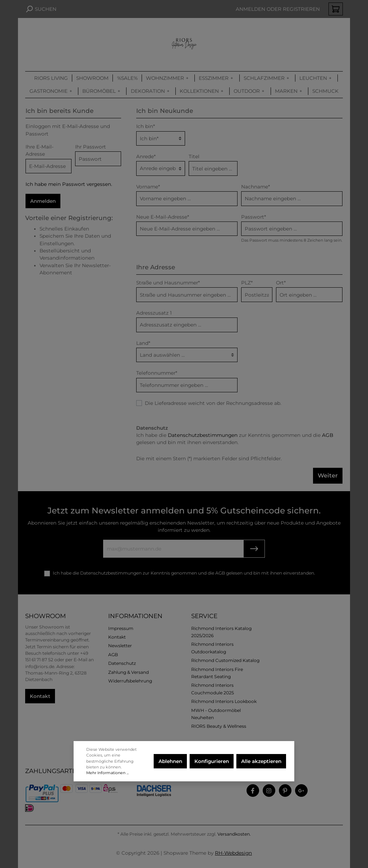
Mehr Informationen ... (107, 773)
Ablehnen (170, 761)
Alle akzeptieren (261, 761)
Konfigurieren (212, 761)
